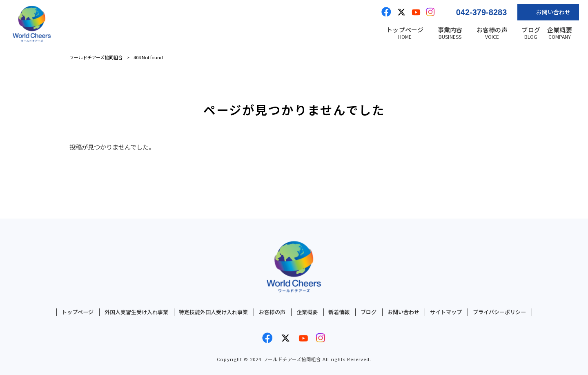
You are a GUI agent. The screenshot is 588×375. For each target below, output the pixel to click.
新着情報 (339, 312)
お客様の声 (272, 312)
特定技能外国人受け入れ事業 (213, 312)
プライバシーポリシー (499, 312)
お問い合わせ (403, 312)
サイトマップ (446, 312)
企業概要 (307, 312)
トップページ (78, 312)
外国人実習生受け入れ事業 (136, 312)
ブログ (369, 312)
